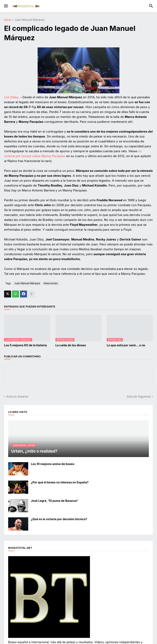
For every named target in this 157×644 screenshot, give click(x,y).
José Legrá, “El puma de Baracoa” (54, 501)
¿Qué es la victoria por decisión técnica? (59, 519)
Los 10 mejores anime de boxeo (53, 464)
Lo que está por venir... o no (126, 345)
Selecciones (51, 283)
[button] (6, 6)
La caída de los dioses (71, 345)
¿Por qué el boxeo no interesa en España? (60, 482)
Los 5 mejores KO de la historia (25, 345)
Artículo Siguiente (139, 396)
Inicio (8, 20)
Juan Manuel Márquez (30, 20)
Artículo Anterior (17, 396)
